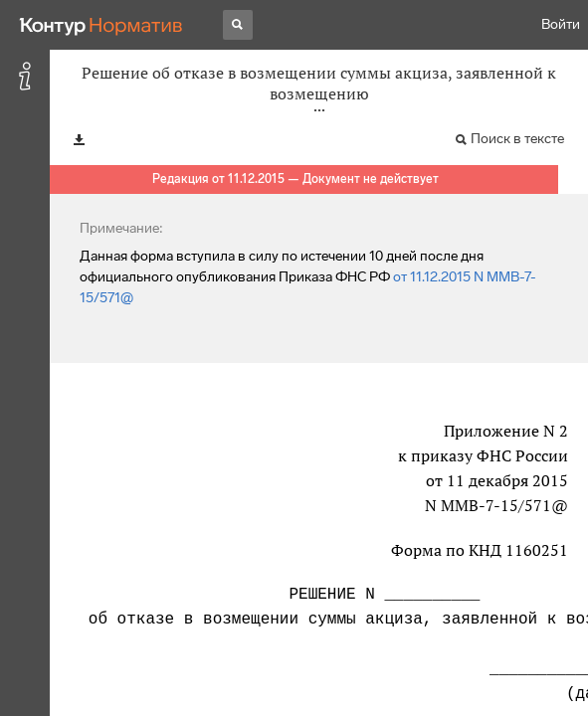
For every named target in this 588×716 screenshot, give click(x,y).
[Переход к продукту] (101, 25)
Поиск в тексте (517, 139)
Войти (561, 24)
